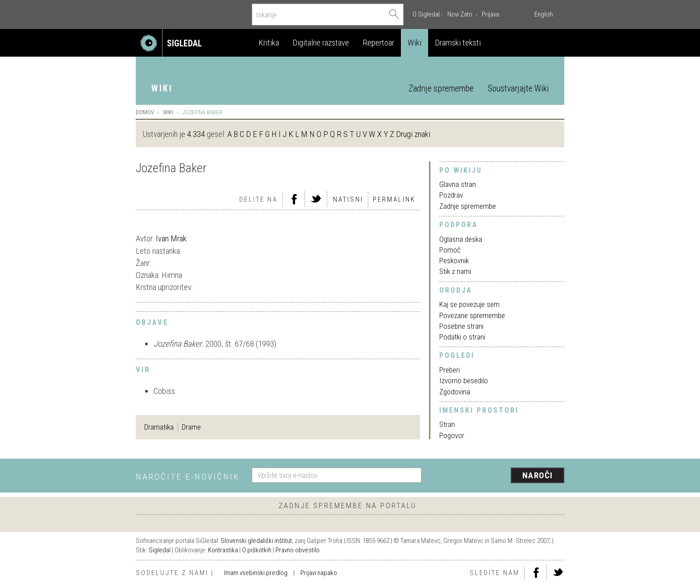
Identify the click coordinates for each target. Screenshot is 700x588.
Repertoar (378, 43)
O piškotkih (257, 550)
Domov (145, 112)
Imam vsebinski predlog (256, 573)
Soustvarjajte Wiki (518, 89)
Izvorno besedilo (464, 381)
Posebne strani (461, 326)
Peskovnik (454, 261)
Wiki (415, 43)
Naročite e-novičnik (188, 477)
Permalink (394, 199)
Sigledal (160, 550)
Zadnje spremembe (441, 89)
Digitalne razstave (321, 43)
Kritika (269, 43)
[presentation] (498, 476)
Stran (447, 424)
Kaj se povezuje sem (469, 304)
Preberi (450, 370)
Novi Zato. (461, 14)
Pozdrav (451, 195)
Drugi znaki (413, 134)
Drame (191, 427)
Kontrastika (223, 550)
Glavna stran (458, 184)
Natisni (348, 199)
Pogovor (452, 435)
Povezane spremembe (472, 315)
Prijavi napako (319, 573)
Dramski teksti (458, 43)
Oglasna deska (461, 239)
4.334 (196, 134)
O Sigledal (426, 14)
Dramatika (159, 427)
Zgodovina (455, 392)
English (544, 14)
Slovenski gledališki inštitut (256, 541)
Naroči (538, 475)
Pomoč (450, 250)
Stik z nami (455, 271)
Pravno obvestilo (298, 550)
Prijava (490, 14)
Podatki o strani (462, 337)
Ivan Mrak (171, 238)
